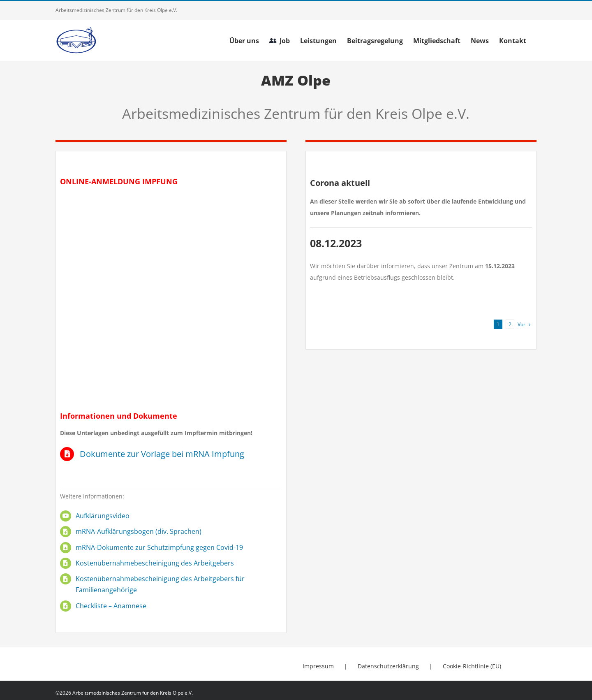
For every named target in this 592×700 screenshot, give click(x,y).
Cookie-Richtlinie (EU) (472, 666)
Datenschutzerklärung (388, 666)
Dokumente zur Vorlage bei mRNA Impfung (162, 454)
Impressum (318, 666)
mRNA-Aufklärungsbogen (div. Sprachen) (139, 531)
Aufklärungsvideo (103, 516)
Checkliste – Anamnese (111, 606)
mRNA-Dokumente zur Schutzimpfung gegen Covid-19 (159, 547)
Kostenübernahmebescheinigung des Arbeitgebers (155, 563)
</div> (171, 296)
